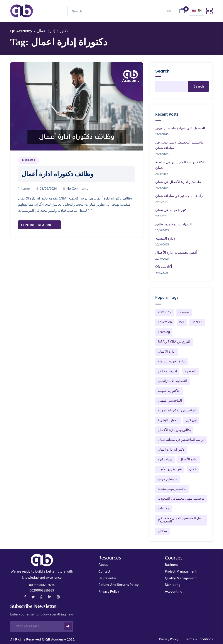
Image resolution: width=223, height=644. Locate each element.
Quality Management (181, 579)
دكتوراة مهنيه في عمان (172, 210)
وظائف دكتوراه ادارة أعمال (57, 174)
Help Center (107, 579)
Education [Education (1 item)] (165, 322)
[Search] (169, 11)
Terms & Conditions (199, 639)
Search (162, 71)
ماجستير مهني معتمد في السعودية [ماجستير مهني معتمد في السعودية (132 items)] (181, 499)
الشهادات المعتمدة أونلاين (173, 225)
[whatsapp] (42, 598)
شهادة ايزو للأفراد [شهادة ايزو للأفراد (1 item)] (170, 469)
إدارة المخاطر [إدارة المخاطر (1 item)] (167, 371)
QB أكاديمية (164, 267)
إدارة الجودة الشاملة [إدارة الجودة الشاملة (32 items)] (172, 362)
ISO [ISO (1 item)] (182, 322)
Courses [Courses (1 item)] (184, 313)
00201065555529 (42, 591)
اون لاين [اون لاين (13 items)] (191, 420)
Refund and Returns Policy (119, 585)
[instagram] (58, 598)
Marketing (173, 585)
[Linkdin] (50, 598)
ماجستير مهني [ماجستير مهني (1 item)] (168, 479)
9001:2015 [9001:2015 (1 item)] (164, 313)
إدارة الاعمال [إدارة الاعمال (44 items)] (167, 352)
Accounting (174, 592)
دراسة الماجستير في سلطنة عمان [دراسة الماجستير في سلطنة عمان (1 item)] (181, 440)
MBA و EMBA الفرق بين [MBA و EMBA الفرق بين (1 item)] (174, 342)
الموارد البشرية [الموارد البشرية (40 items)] (168, 420)
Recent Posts (167, 115)
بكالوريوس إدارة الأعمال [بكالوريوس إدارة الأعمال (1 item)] (174, 430)
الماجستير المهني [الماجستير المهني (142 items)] (170, 401)
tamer (26, 189)
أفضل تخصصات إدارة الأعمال (176, 253)
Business (29, 161)
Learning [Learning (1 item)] (164, 332)
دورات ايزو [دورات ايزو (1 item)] (165, 460)
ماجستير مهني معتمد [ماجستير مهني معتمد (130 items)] (172, 489)
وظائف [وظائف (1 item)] (163, 531)
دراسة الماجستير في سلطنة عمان (180, 196)
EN (197, 11)
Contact (104, 572)
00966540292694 (42, 585)
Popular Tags (167, 298)
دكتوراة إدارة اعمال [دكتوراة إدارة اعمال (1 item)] (171, 450)
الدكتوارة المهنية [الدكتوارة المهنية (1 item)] (169, 391)
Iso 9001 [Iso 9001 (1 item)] (197, 322)
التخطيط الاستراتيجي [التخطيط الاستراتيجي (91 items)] (172, 381)
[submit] (68, 626)
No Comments (77, 189)
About (103, 565)
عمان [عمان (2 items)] (193, 469)
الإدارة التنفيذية (166, 239)
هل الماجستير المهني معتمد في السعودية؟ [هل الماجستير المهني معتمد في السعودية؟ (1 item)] (179, 520)
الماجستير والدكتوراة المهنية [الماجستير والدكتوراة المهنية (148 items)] (177, 411)
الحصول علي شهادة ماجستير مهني (180, 128)
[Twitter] (33, 598)
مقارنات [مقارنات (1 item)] (163, 509)
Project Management (181, 572)
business (171, 565)
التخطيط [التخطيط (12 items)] (190, 371)
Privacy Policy (109, 592)
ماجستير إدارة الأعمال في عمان (178, 182)
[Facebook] (25, 598)
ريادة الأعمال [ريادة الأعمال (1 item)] (189, 460)
